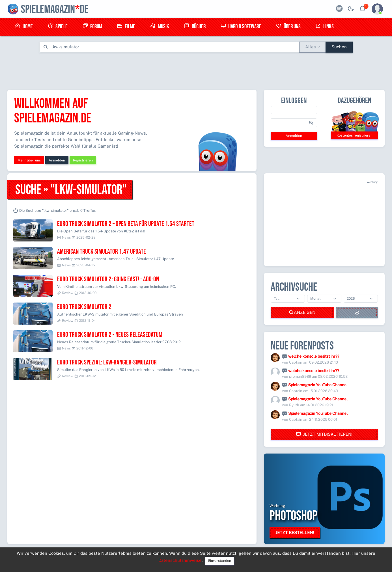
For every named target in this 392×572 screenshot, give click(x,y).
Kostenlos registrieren (355, 135)
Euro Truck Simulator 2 (84, 307)
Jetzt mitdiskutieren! (324, 434)
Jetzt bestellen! (295, 533)
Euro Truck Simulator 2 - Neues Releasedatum (110, 335)
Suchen (339, 47)
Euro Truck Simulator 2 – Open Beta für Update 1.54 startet (126, 224)
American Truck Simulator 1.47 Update (102, 252)
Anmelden (57, 160)
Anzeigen (302, 313)
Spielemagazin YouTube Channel (318, 385)
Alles (311, 47)
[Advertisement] (196, 70)
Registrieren (83, 160)
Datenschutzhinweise (180, 560)
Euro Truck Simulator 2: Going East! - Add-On (108, 279)
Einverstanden (220, 561)
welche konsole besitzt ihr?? (314, 356)
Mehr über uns (29, 160)
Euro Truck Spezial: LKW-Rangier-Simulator (107, 362)
